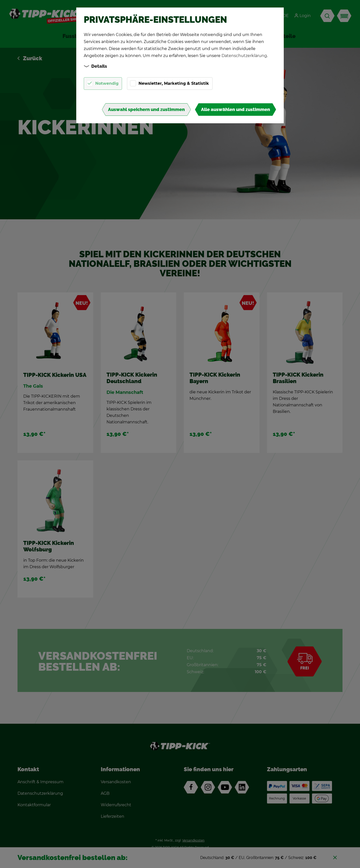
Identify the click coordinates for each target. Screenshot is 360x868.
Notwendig (107, 83)
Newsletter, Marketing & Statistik (174, 83)
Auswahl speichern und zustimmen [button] (146, 110)
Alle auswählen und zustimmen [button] (235, 110)
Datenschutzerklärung (244, 56)
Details (95, 66)
